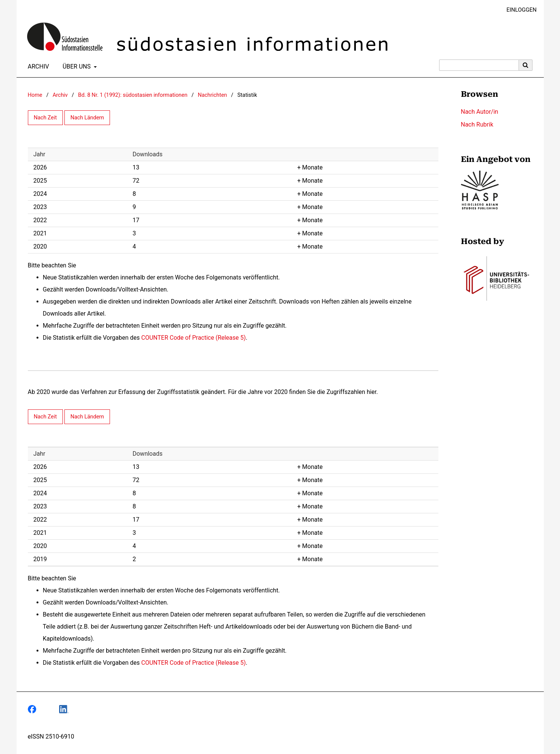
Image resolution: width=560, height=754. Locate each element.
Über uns (76, 67)
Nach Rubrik (477, 124)
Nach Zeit (45, 118)
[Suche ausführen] (526, 65)
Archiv (37, 67)
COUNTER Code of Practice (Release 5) (194, 338)
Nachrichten (212, 95)
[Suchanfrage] (479, 65)
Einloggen (519, 10)
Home (35, 95)
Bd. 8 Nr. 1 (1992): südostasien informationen (133, 95)
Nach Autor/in (480, 112)
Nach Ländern (87, 118)
